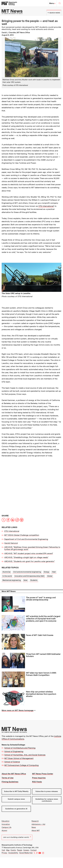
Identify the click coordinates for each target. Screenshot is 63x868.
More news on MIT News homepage (18, 710)
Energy (47, 572)
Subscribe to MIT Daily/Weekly (16, 791)
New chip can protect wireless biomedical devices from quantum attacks (41, 694)
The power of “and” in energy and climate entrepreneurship (41, 599)
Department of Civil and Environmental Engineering (26, 539)
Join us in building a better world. (17, 837)
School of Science (12, 762)
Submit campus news (16, 799)
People (20, 850)
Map (8, 850)
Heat (54, 572)
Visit (3, 850)
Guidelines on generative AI (16, 809)
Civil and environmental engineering (27, 572)
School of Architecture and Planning (20, 748)
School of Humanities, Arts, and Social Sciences (25, 755)
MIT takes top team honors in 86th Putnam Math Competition (41, 674)
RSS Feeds (37, 782)
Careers (26, 850)
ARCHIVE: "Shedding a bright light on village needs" (26, 557)
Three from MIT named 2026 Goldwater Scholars (43, 655)
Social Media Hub (26, 853)
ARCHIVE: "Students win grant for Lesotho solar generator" (30, 561)
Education (6, 821)
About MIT (36, 831)
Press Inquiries (39, 778)
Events (13, 850)
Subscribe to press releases (47, 791)
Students (34, 580)
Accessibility (13, 853)
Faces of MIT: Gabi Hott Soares (40, 635)
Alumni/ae (6, 572)
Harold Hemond (11, 543)
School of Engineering (14, 751)
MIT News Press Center (43, 774)
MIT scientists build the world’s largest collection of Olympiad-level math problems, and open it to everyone (43, 619)
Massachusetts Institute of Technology (17, 845)
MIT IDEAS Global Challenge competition (22, 535)
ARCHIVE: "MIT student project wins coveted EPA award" (29, 553)
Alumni (4, 831)
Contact (33, 850)
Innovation (6, 824)
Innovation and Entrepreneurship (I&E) (29, 576)
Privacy (4, 853)
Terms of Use (8, 778)
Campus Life (6, 827)
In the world (7, 576)
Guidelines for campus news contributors (47, 800)
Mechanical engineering (12, 580)
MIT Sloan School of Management (19, 758)
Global (50, 576)
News (34, 827)
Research (35, 821)
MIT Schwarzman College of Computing (21, 765)
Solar (26, 580)
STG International (46, 206)
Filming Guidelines (10, 782)
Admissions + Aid (38, 824)
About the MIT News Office (14, 774)
